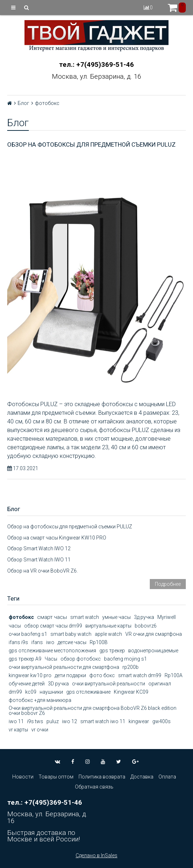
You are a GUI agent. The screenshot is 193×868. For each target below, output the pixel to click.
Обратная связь (94, 787)
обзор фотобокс (81, 659)
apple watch (108, 634)
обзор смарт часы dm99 (53, 626)
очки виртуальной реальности (109, 684)
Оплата (167, 777)
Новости (23, 777)
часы (15, 626)
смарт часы (52, 617)
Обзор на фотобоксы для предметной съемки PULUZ (91, 144)
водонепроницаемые (153, 651)
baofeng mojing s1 (125, 659)
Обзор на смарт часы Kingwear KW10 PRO (57, 538)
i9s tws (35, 721)
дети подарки (70, 675)
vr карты (18, 730)
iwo (50, 642)
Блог (23, 103)
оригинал (160, 684)
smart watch (85, 617)
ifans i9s (18, 642)
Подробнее (168, 584)
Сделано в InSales (96, 855)
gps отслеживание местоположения (52, 651)
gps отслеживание (88, 692)
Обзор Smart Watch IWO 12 (39, 548)
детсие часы (72, 642)
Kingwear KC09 (131, 692)
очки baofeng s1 (28, 634)
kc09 (31, 692)
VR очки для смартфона (154, 634)
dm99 (15, 692)
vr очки (40, 730)
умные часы (116, 617)
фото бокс (102, 675)
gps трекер (112, 651)
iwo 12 (69, 721)
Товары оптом (56, 777)
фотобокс (21, 617)
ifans (37, 642)
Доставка (142, 777)
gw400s (161, 721)
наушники (51, 692)
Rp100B (99, 642)
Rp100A (174, 675)
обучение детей (27, 684)
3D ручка (58, 684)
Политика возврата (102, 777)
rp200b (131, 667)
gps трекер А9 (25, 659)
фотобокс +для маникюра (40, 700)
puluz (53, 721)
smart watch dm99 (140, 675)
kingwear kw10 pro (30, 675)
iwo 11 (16, 721)
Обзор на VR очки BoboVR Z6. (42, 571)
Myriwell (167, 617)
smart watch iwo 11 (103, 721)
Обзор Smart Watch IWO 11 (39, 560)
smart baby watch (71, 634)
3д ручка (144, 617)
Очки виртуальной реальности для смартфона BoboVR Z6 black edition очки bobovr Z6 (93, 711)
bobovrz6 (146, 626)
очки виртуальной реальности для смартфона (64, 667)
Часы (51, 659)
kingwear (139, 721)
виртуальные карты (108, 626)
